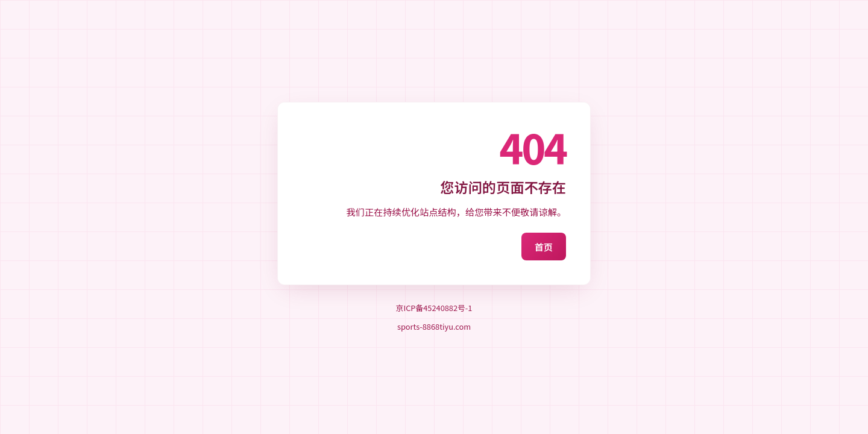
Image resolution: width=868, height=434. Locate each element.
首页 (544, 247)
